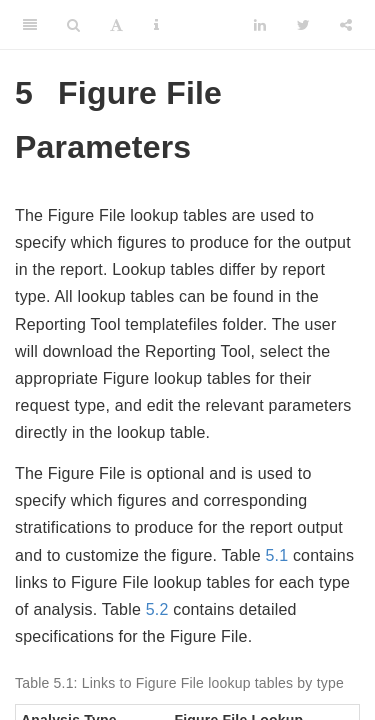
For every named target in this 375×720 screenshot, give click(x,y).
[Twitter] (303, 25)
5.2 (157, 609)
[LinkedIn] (260, 25)
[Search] (73, 25)
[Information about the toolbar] (156, 25)
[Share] (346, 25)
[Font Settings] (116, 25)
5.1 (276, 555)
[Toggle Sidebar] (30, 25)
